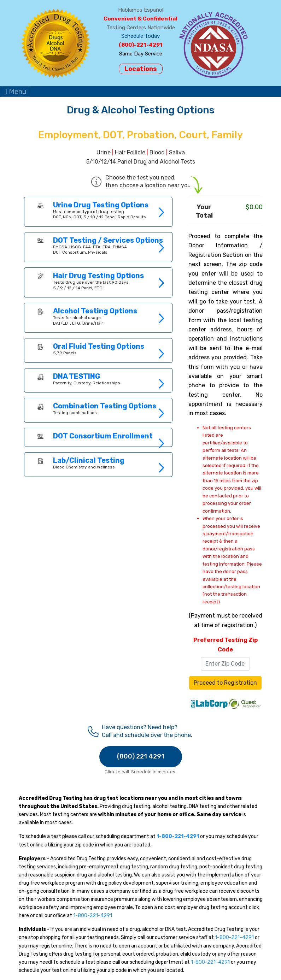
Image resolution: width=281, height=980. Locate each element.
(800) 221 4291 (141, 756)
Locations (141, 69)
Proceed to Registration (225, 683)
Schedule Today (140, 36)
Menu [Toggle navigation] (16, 91)
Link (98, 212)
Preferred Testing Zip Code (226, 645)
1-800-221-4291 (93, 916)
